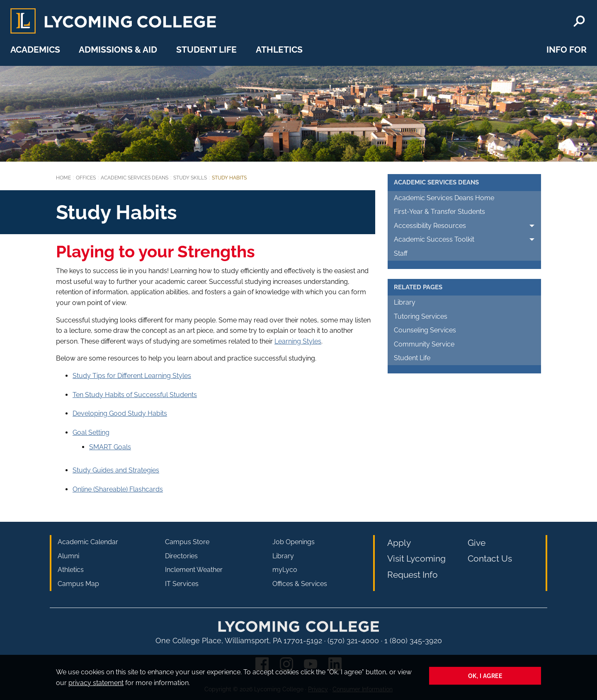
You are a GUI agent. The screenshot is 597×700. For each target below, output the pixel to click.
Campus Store (187, 542)
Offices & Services (300, 584)
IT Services (182, 584)
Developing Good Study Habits (120, 413)
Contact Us (490, 558)
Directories (181, 556)
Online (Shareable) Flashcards (118, 489)
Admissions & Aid (118, 50)
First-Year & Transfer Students (439, 212)
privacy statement (96, 683)
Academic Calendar (88, 542)
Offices (86, 178)
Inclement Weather (194, 570)
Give (477, 543)
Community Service (424, 344)
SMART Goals (110, 447)
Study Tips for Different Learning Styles (132, 376)
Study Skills (190, 178)
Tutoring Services (421, 316)
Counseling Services (425, 330)
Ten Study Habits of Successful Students (135, 395)
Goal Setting (91, 432)
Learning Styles (298, 341)
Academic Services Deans (135, 178)
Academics (35, 50)
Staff (401, 253)
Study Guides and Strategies (116, 470)
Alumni (68, 556)
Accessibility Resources (430, 226)
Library (405, 302)
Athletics (279, 50)
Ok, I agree (485, 676)
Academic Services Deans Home (444, 198)
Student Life (206, 50)
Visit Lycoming (416, 558)
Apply (399, 543)
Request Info (413, 575)
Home (63, 178)
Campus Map (78, 584)
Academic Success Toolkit (434, 239)
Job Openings (294, 542)
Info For (567, 50)
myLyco (285, 570)
